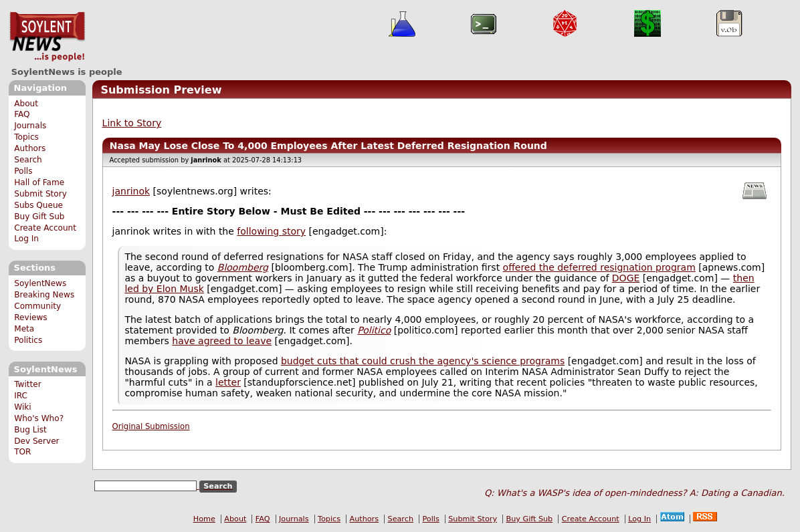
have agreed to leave (222, 341)
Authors (30, 148)
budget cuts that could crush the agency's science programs (423, 361)
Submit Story (40, 194)
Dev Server (36, 441)
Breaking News (44, 295)
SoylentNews (47, 37)
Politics (28, 340)
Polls (23, 171)
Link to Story (132, 123)
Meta (24, 329)
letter (228, 382)
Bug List (30, 430)
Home (204, 519)
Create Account (45, 228)
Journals (30, 126)
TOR (22, 452)
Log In (26, 239)
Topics (26, 137)
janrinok (131, 191)
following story (271, 231)
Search (28, 160)
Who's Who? (39, 418)
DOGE (626, 278)
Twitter (27, 384)
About (26, 104)
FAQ (22, 114)
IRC (21, 396)
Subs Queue (38, 205)
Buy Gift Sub (39, 217)
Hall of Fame (39, 182)
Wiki (22, 407)
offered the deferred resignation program (599, 267)
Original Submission (151, 426)
